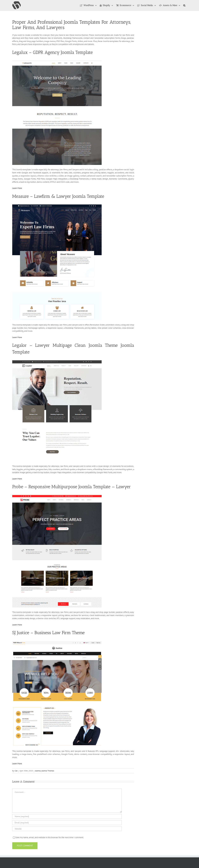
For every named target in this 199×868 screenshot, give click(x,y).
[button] (184, 5)
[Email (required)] (67, 823)
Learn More (17, 188)
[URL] (67, 829)
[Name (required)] (67, 816)
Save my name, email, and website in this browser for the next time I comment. (50, 837)
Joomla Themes (48, 771)
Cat (16, 771)
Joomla (38, 771)
